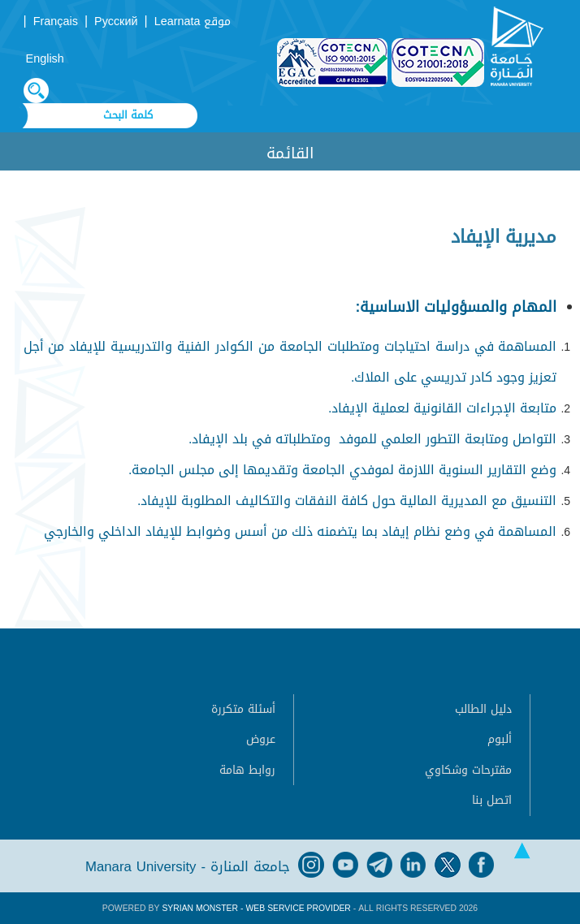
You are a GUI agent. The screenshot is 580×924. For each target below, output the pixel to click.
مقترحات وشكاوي (468, 770)
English (45, 59)
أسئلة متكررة (243, 709)
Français (56, 22)
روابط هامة (247, 770)
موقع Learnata (193, 22)
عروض (261, 739)
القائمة (290, 153)
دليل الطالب (483, 709)
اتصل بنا (492, 800)
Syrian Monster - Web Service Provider (256, 908)
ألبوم (500, 739)
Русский (116, 22)
